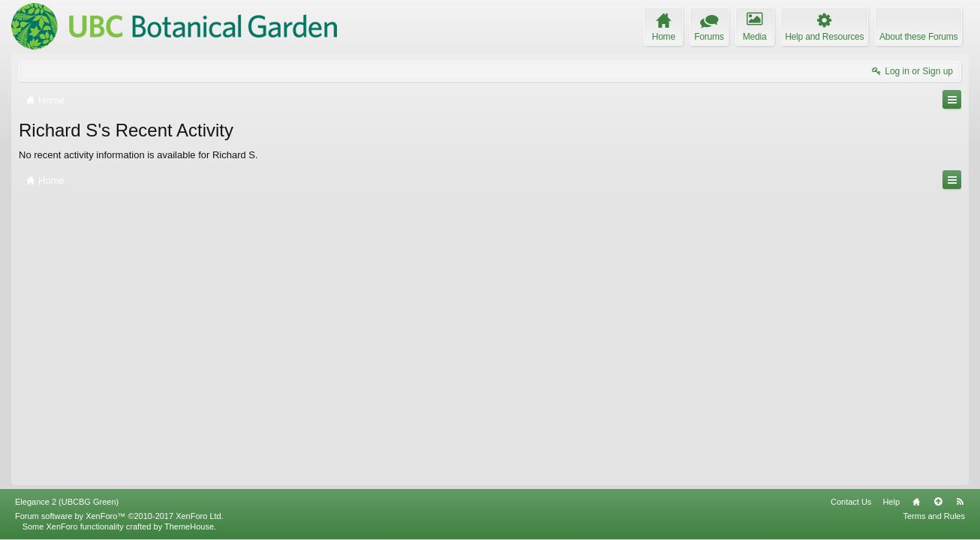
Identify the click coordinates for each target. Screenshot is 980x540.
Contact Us (851, 502)
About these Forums (918, 37)
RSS (960, 502)
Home (916, 502)
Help (891, 502)
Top (938, 502)
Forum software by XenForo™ (119, 516)
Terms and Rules (934, 516)
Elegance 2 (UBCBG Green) (67, 502)
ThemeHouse (189, 526)
